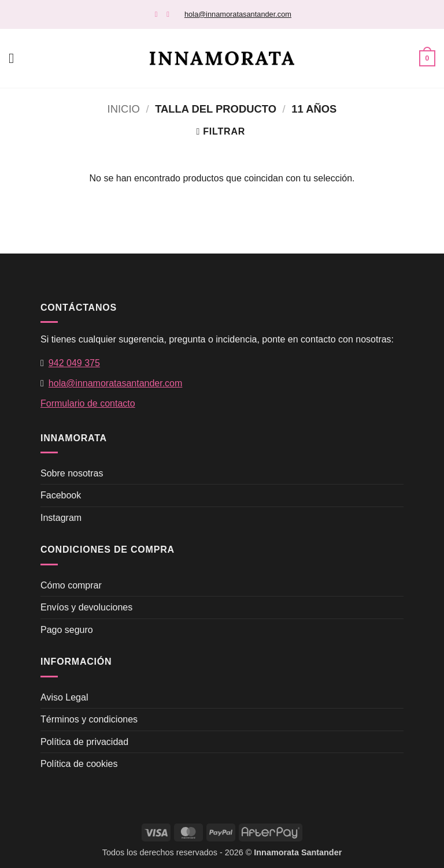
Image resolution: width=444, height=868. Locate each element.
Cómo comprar (71, 585)
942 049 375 (74, 363)
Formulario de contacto (88, 403)
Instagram (61, 518)
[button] (16, 58)
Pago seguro (67, 630)
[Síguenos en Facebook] (159, 14)
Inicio (124, 109)
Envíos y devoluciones (86, 607)
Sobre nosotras (72, 473)
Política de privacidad (84, 742)
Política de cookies (79, 764)
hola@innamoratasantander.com (238, 14)
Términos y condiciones (89, 719)
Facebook (61, 495)
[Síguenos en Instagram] (170, 14)
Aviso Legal (64, 697)
